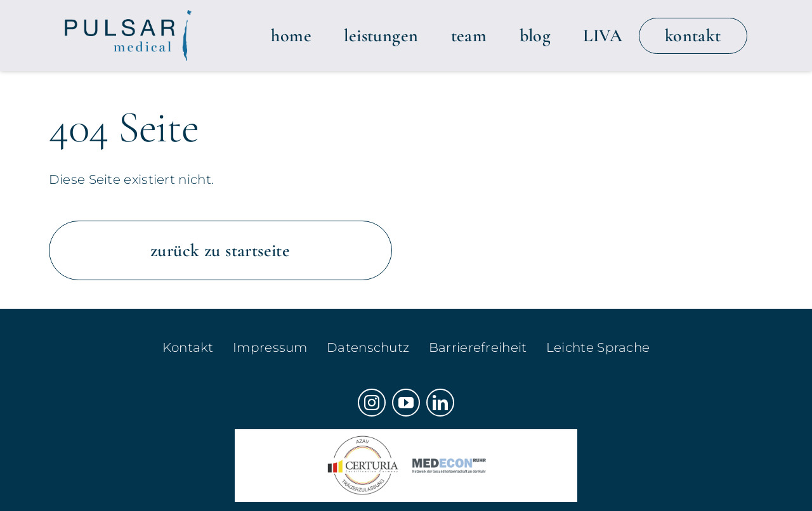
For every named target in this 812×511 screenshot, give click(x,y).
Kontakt (188, 347)
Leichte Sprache (598, 347)
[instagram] (372, 403)
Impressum (270, 347)
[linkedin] (440, 403)
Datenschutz (368, 347)
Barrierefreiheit (478, 347)
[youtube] (406, 403)
